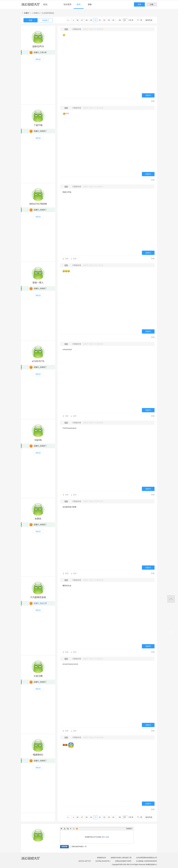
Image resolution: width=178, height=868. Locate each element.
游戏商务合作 (101, 858)
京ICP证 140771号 (85, 861)
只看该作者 (77, 29)
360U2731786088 (38, 204)
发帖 (90, 4)
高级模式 (129, 829)
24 (113, 20)
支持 (67, 259)
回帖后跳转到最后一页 (78, 847)
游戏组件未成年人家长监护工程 (121, 858)
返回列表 (149, 20)
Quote (71, 829)
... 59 (119, 20)
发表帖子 (46, 20)
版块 (79, 4)
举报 (153, 101)
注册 (152, 4)
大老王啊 (38, 676)
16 (78, 20)
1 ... (69, 20)
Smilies (77, 829)
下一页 (140, 20)
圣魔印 (27, 13)
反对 (75, 259)
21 (100, 20)
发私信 (38, 59)
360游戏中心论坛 (35, 5)
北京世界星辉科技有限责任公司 (147, 858)
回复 (31, 20)
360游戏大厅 (33, 860)
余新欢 (38, 519)
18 (87, 20)
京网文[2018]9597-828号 (123, 861)
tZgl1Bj (38, 440)
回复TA (148, 95)
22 (104, 20)
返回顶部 (171, 599)
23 (109, 20)
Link (68, 829)
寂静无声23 (38, 46)
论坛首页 (67, 4)
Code (74, 829)
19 (91, 20)
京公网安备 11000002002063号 (147, 861)
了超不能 (38, 125)
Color (65, 829)
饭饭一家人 (38, 283)
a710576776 (38, 361)
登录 (139, 4)
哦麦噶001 (38, 755)
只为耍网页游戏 (38, 597)
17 (82, 20)
